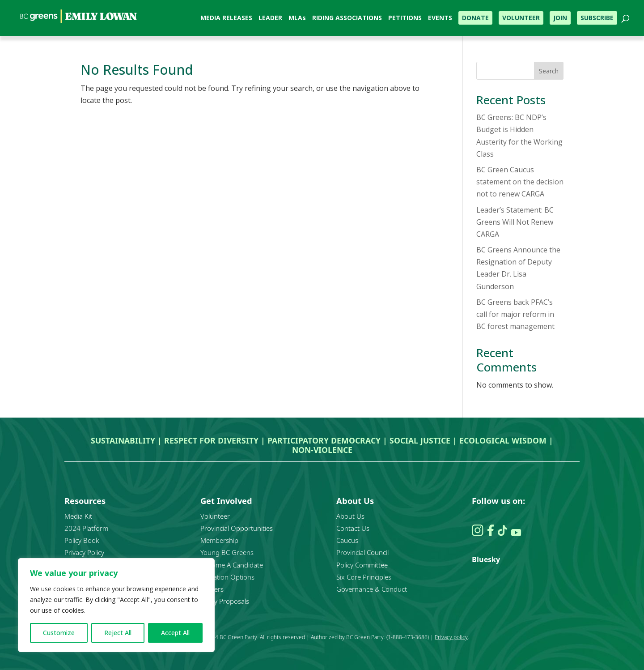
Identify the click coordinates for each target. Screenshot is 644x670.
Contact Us (353, 528)
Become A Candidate (232, 565)
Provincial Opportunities (237, 528)
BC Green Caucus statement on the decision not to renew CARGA (520, 182)
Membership (219, 540)
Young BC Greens (227, 552)
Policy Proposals (225, 601)
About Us (350, 516)
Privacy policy (451, 637)
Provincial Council (362, 552)
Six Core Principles (364, 577)
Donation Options (227, 577)
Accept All (175, 633)
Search (549, 71)
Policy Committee (362, 565)
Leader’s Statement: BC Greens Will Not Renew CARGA (515, 222)
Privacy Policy (84, 552)
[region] (116, 605)
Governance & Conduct (372, 589)
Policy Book (82, 540)
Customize (59, 633)
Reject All (118, 633)
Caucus (347, 540)
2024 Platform (86, 528)
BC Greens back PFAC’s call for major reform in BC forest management (515, 314)
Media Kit (78, 516)
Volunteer (215, 516)
